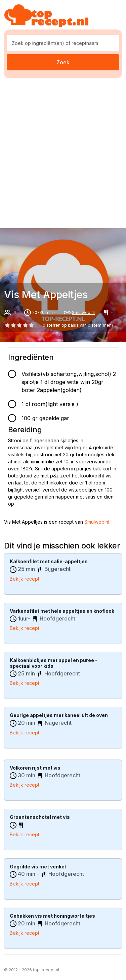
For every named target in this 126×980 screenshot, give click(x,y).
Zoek (63, 62)
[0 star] (7, 325)
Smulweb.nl (83, 312)
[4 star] (32, 325)
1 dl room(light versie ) (50, 404)
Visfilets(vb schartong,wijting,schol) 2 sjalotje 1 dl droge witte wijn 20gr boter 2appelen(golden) (69, 382)
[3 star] (26, 325)
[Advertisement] (63, 152)
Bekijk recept (25, 579)
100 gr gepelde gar (45, 418)
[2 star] (19, 325)
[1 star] (13, 325)
